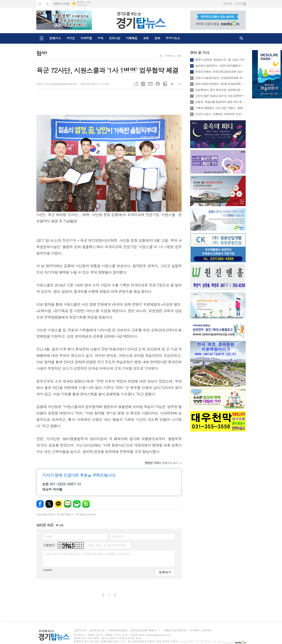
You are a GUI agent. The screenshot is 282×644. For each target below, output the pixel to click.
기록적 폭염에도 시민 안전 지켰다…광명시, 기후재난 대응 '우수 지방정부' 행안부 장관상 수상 (220, 108)
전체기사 (55, 38)
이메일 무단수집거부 (175, 630)
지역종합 (86, 38)
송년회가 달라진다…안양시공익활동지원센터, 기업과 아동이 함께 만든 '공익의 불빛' (220, 66)
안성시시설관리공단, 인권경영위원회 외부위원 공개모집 (220, 78)
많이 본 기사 (200, 53)
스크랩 (165, 84)
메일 (150, 84)
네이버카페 (77, 504)
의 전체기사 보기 (162, 463)
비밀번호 (117, 536)
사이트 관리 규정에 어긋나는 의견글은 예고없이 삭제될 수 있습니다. (88, 554)
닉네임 (49, 536)
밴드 (86, 504)
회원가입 (228, 4)
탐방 (179, 56)
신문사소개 (80, 630)
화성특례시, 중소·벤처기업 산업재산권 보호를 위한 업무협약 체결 (220, 90)
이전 (103, 595)
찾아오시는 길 (97, 630)
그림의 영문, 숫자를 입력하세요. (107, 545)
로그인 (239, 4)
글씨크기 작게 (179, 84)
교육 (146, 38)
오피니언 (115, 38)
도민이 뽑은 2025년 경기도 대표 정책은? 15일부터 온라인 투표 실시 (220, 96)
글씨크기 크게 (172, 84)
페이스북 (40, 504)
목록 (143, 84)
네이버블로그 (68, 504)
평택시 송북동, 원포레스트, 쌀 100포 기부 (220, 60)
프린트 (158, 84)
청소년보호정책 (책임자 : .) (145, 630)
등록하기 (165, 572)
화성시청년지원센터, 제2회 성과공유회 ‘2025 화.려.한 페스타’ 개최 (220, 84)
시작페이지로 (40, 4)
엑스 (49, 504)
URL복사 (136, 84)
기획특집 (132, 38)
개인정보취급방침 (117, 630)
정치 (100, 38)
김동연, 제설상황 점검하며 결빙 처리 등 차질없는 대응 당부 (220, 102)
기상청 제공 (82, 5)
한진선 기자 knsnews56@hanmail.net (56, 84)
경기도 (71, 38)
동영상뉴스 (173, 38)
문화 (157, 38)
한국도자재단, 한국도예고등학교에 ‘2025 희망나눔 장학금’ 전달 (220, 72)
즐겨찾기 (47, 4)
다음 (115, 595)
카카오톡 (58, 504)
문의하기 (207, 630)
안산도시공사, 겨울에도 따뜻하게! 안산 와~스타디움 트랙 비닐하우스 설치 (220, 114)
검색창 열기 (241, 38)
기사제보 (194, 630)
